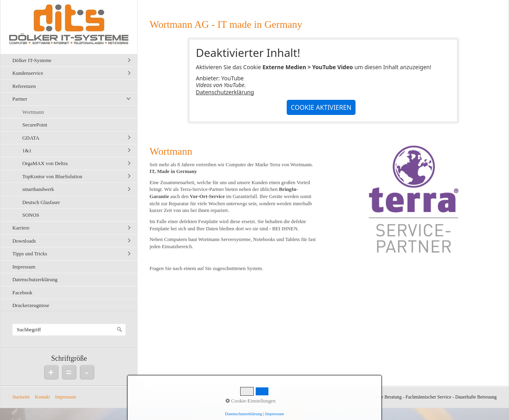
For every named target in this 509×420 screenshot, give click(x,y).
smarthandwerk (38, 189)
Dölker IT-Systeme (32, 60)
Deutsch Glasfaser (41, 202)
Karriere (21, 228)
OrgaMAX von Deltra (45, 163)
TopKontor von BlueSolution (52, 176)
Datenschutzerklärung (35, 279)
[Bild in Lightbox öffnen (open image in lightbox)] (413, 202)
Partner (20, 99)
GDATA (31, 138)
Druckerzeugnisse (31, 305)
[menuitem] (71, 60)
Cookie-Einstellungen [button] (251, 401)
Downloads (24, 241)
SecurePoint (35, 125)
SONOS (31, 215)
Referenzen (24, 86)
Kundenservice (28, 73)
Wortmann (33, 112)
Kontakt (43, 397)
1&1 (27, 151)
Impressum (24, 267)
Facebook (22, 293)
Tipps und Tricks (30, 254)
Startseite (21, 397)
